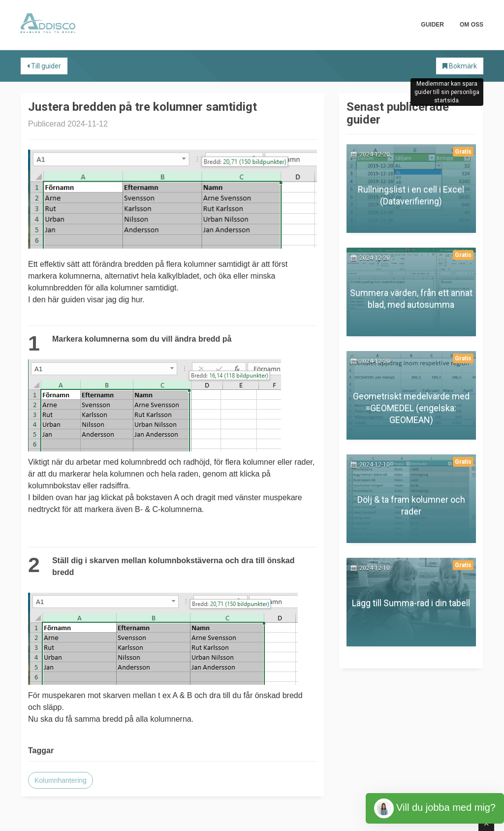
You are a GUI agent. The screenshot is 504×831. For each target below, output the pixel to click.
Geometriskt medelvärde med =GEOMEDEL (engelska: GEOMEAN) (411, 408)
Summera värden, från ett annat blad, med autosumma (411, 299)
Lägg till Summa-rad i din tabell (411, 603)
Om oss (472, 25)
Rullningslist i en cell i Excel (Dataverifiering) (411, 195)
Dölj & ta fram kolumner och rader (411, 505)
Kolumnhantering (61, 780)
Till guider (44, 66)
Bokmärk (460, 66)
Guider (432, 25)
